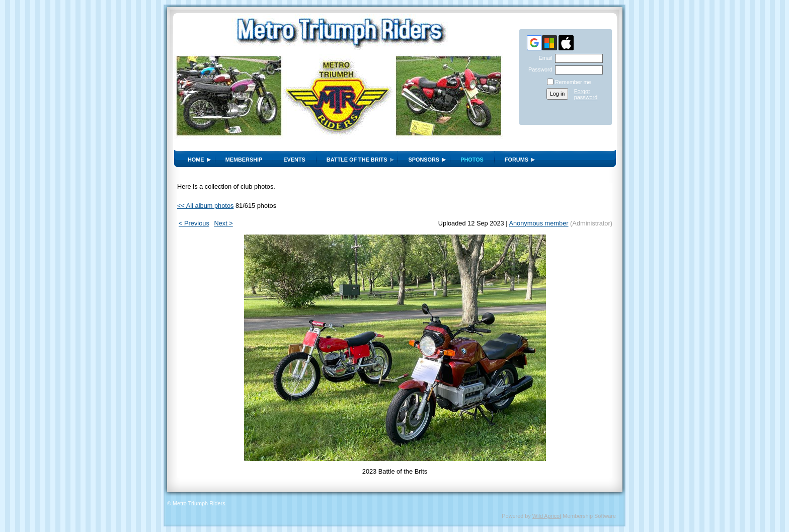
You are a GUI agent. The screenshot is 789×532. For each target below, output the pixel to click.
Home (196, 160)
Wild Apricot (547, 516)
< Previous (194, 223)
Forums (517, 160)
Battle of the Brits (357, 160)
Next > (223, 223)
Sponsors (424, 160)
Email (543, 58)
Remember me (573, 82)
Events (294, 160)
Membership (244, 160)
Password (539, 69)
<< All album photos (205, 206)
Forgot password (586, 94)
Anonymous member (538, 223)
